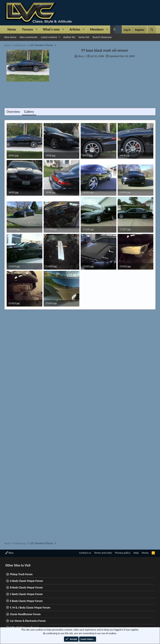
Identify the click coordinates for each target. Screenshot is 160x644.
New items (10, 37)
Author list (69, 37)
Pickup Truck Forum (21, 574)
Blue (9, 553)
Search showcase (102, 37)
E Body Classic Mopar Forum (26, 601)
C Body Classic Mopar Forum (26, 594)
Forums (28, 29)
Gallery (29, 112)
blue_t (81, 56)
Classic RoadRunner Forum (25, 614)
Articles (75, 29)
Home (12, 29)
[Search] (152, 30)
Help (136, 553)
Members (97, 29)
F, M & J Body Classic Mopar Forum (30, 608)
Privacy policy (123, 553)
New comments (29, 37)
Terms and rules (103, 553)
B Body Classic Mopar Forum (26, 588)
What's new (51, 29)
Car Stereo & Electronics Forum (28, 621)
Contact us (85, 553)
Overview (13, 112)
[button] (36, 29)
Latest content (49, 37)
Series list (84, 37)
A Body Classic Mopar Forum (27, 581)
